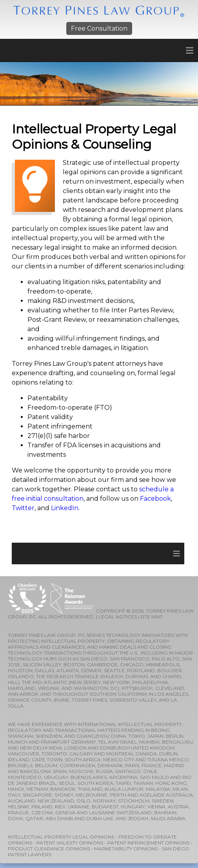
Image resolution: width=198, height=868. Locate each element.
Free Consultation (99, 28)
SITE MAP (152, 617)
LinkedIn (65, 508)
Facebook (155, 499)
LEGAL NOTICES (118, 617)
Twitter (23, 508)
